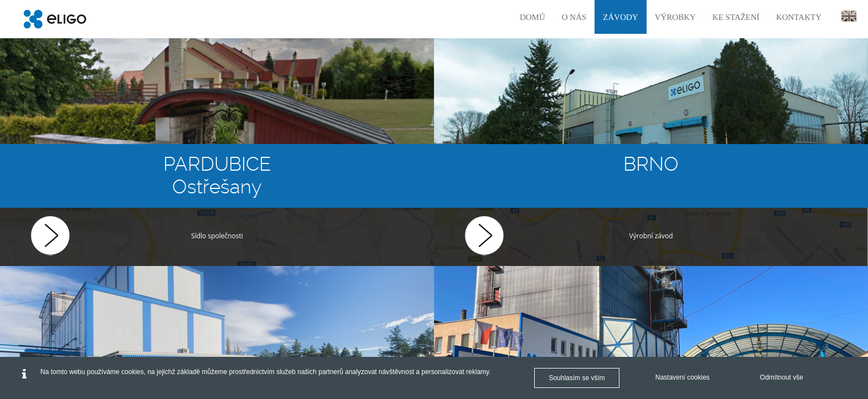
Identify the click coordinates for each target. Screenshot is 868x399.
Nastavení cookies (683, 377)
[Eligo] (55, 19)
